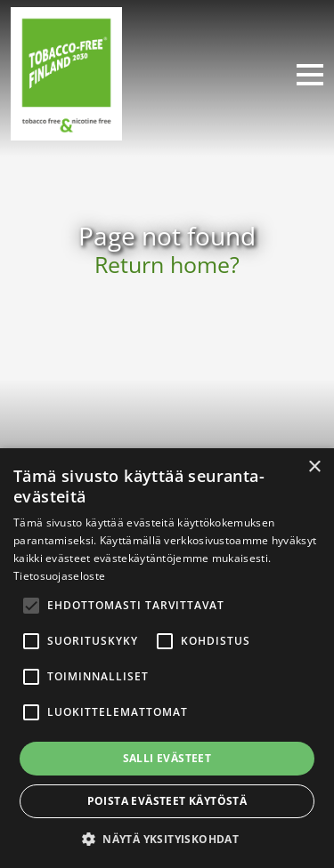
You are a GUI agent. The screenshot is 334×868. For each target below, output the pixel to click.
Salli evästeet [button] (167, 758)
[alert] (167, 658)
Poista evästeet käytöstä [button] (167, 801)
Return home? (167, 265)
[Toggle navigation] (303, 74)
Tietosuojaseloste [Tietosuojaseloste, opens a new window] (59, 576)
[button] (167, 839)
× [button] (314, 467)
